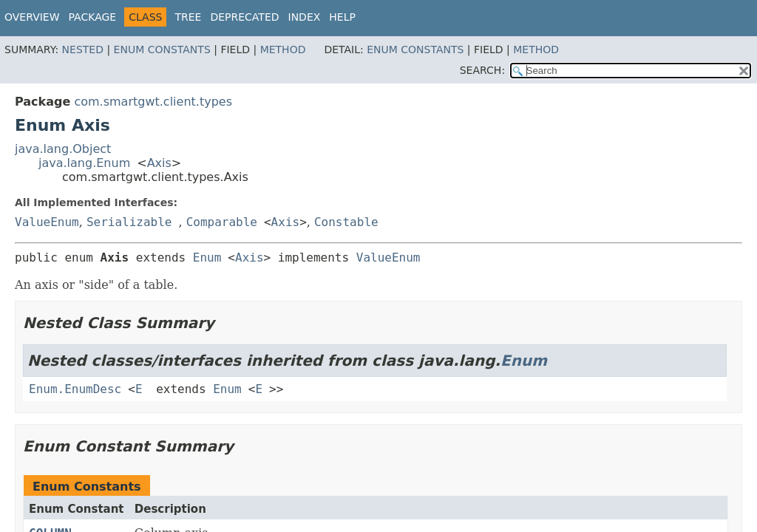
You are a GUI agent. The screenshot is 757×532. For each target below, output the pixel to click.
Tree (188, 17)
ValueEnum (47, 222)
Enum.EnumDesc (75, 389)
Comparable (222, 222)
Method (283, 50)
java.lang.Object (63, 149)
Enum (207, 258)
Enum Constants (162, 50)
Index (305, 17)
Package (93, 17)
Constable (346, 222)
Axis (159, 163)
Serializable (129, 222)
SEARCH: (482, 70)
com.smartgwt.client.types (153, 102)
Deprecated (244, 17)
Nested (83, 50)
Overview (32, 17)
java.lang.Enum (84, 163)
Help (342, 17)
